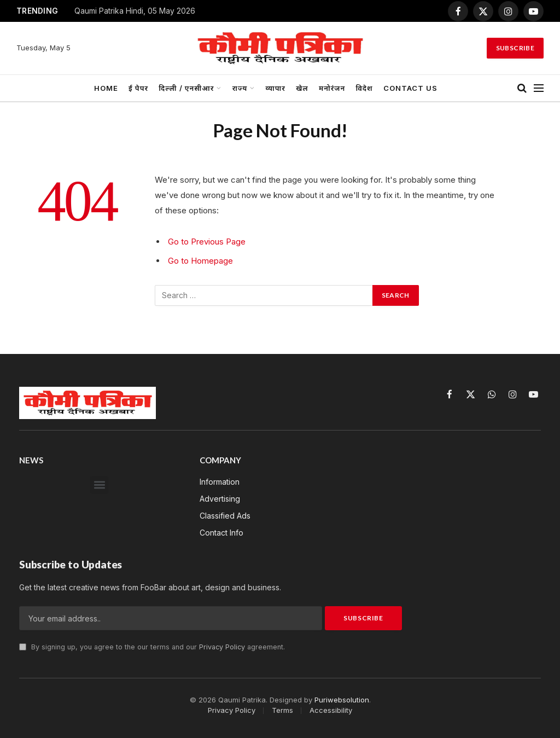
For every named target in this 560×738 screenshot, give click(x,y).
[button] (99, 485)
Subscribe (515, 48)
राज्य (240, 88)
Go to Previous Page (207, 242)
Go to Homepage (200, 261)
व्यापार (276, 88)
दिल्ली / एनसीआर (186, 88)
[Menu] (539, 88)
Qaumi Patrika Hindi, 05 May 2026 (135, 11)
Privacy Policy (222, 647)
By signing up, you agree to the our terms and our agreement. (152, 647)
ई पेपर (138, 88)
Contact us (410, 88)
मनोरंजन (332, 88)
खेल (302, 88)
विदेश (364, 88)
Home (106, 88)
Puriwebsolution (342, 700)
